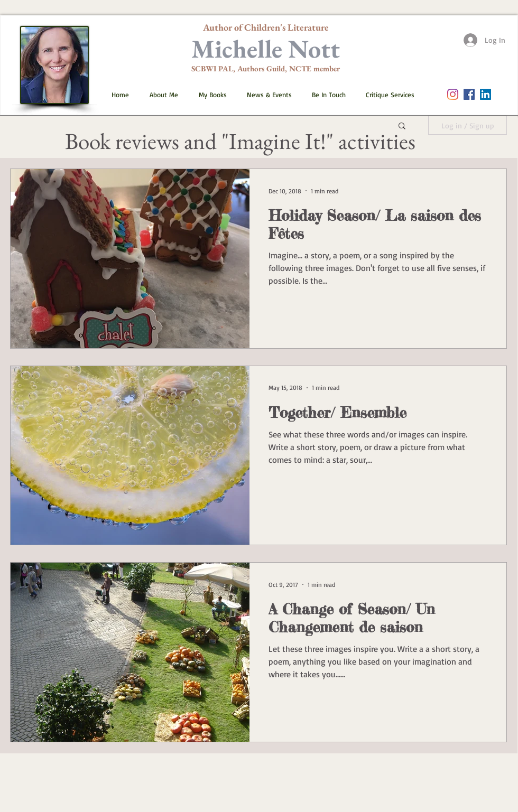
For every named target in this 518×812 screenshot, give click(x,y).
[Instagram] (453, 94)
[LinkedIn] (485, 94)
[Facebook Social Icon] (469, 94)
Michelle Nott (266, 49)
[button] (208, 95)
